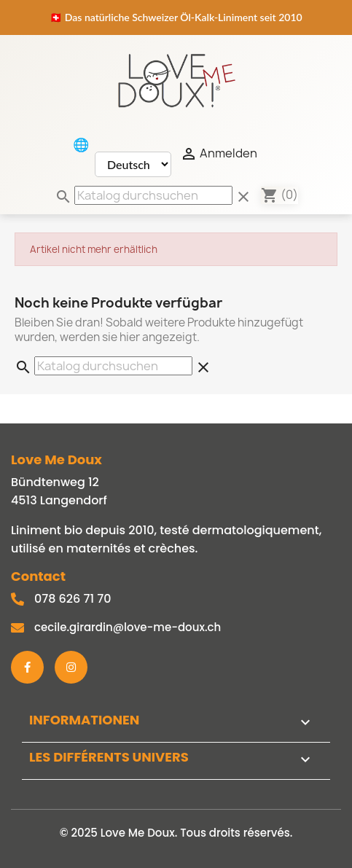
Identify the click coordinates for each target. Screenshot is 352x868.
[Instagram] (71, 667)
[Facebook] (27, 667)
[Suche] (153, 195)
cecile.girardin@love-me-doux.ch (128, 627)
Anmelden (219, 154)
